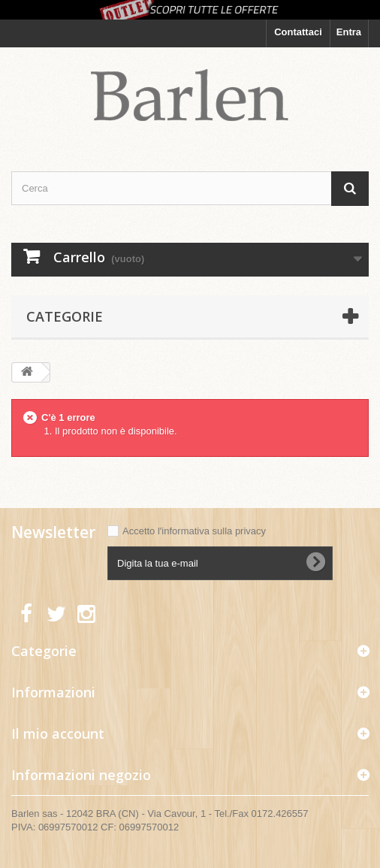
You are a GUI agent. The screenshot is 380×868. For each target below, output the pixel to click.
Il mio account (58, 733)
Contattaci (298, 32)
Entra (349, 32)
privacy (250, 531)
